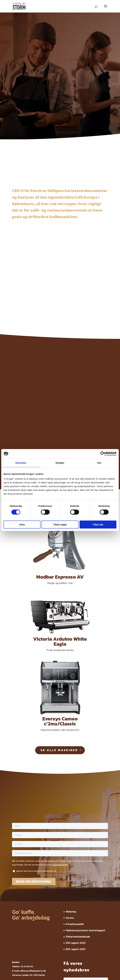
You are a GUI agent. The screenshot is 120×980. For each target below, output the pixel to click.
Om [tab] (99, 463)
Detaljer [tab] (60, 463)
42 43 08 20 (27, 875)
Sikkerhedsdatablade (78, 845)
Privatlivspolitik (75, 833)
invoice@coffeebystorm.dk (34, 896)
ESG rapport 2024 (76, 852)
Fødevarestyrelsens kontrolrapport (86, 839)
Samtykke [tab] (21, 463)
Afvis (22, 525)
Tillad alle (98, 525)
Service (70, 827)
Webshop (71, 820)
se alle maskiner (59, 659)
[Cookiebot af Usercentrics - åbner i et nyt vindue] (103, 454)
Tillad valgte (60, 525)
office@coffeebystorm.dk (33, 879)
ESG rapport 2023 (76, 858)
